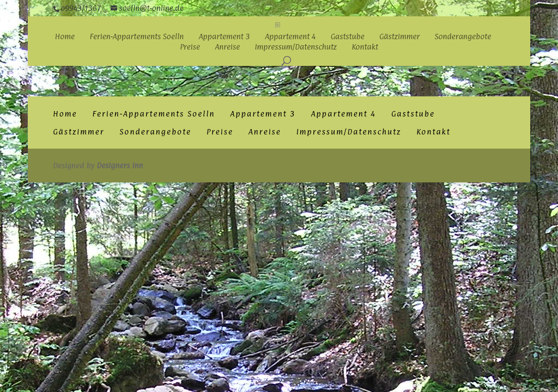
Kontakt (365, 47)
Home (65, 37)
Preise (190, 47)
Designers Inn (120, 165)
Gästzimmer (399, 37)
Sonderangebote (463, 37)
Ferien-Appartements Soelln (137, 37)
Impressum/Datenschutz (296, 47)
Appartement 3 (225, 37)
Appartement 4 (290, 37)
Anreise (227, 47)
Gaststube (348, 37)
